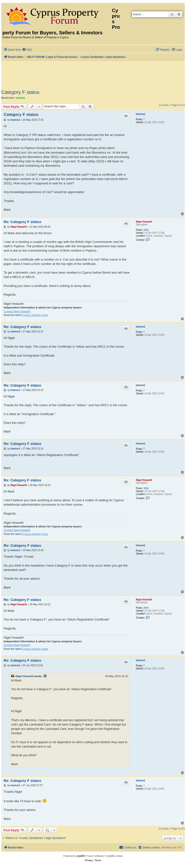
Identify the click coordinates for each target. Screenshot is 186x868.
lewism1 (141, 114)
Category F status (20, 92)
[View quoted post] (45, 676)
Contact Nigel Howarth (17, 311)
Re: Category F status (22, 222)
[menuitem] (27, 50)
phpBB (80, 856)
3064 (146, 230)
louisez (20, 98)
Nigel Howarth (144, 222)
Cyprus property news (35, 315)
